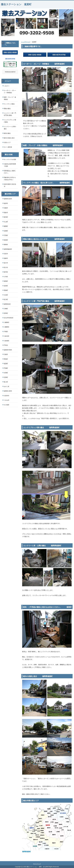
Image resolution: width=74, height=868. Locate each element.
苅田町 (6, 377)
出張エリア (7, 142)
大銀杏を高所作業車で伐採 (10, 165)
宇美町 (6, 235)
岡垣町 (6, 359)
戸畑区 (6, 332)
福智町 (6, 281)
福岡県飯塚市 (8, 249)
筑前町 (6, 240)
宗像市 (6, 208)
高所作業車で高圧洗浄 (10, 185)
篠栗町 (6, 226)
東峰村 (6, 245)
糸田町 (6, 286)
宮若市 (6, 254)
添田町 (6, 313)
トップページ (26, 42)
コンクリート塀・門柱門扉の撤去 (10, 114)
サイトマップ (37, 864)
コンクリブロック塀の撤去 (10, 121)
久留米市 (7, 396)
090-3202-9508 (35, 55)
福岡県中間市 (8, 350)
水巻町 (6, 373)
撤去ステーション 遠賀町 (16, 4)
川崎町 (6, 309)
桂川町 (6, 299)
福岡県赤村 (7, 304)
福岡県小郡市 (8, 391)
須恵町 (6, 231)
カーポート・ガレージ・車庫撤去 (10, 92)
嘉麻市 (6, 258)
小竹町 (6, 277)
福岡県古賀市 (8, 199)
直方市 (6, 263)
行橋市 (6, 354)
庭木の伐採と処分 (9, 138)
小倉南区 (7, 341)
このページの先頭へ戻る (66, 860)
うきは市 (7, 400)
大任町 (6, 295)
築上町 (6, 382)
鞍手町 (6, 272)
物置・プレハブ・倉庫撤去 (10, 98)
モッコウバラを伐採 (10, 159)
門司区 (6, 345)
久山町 (6, 222)
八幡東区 (7, 322)
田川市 (6, 267)
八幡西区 (7, 327)
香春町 (6, 290)
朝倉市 (6, 213)
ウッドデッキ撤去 (9, 104)
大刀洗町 (7, 405)
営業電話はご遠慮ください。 (10, 172)
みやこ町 (7, 386)
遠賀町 (6, 364)
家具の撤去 (7, 133)
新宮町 (6, 217)
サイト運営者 (8, 147)
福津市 (6, 203)
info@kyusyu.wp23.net (10, 72)
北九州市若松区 (9, 318)
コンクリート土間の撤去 (10, 128)
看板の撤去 (7, 109)
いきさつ (7, 86)
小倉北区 (7, 336)
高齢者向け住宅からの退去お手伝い (10, 179)
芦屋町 (6, 368)
